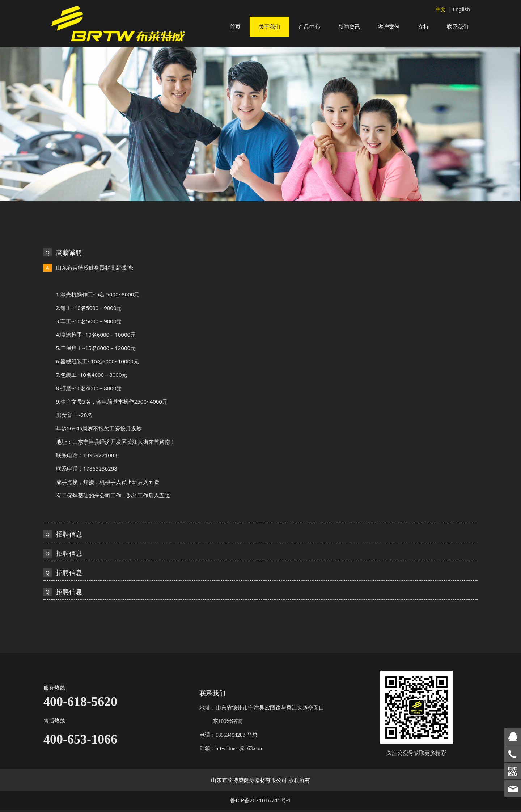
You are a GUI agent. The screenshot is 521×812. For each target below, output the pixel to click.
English (461, 9)
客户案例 (389, 27)
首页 (235, 27)
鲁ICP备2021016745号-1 (260, 802)
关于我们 (270, 27)
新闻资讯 (349, 27)
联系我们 (458, 27)
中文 (441, 9)
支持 (423, 27)
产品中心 (309, 27)
